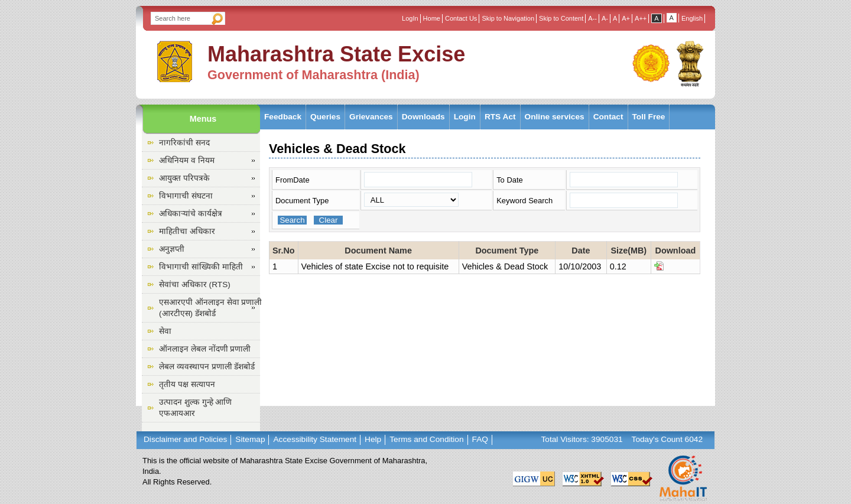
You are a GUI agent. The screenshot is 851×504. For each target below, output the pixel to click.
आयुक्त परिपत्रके (184, 178)
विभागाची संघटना (186, 196)
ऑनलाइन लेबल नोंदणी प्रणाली (205, 349)
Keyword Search (524, 201)
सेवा (165, 331)
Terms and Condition (426, 439)
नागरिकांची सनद (184, 143)
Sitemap (250, 439)
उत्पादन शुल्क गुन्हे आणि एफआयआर (195, 408)
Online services (555, 117)
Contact (608, 117)
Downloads (423, 117)
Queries (325, 117)
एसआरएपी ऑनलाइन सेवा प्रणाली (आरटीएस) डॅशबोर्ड (210, 308)
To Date (510, 180)
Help (373, 439)
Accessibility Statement (315, 439)
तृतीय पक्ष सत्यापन (187, 384)
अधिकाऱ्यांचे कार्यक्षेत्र (191, 214)
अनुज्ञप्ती (172, 249)
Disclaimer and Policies (185, 439)
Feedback (283, 117)
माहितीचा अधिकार (187, 231)
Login (465, 117)
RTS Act (500, 117)
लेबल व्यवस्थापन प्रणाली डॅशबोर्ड (207, 367)
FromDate (293, 180)
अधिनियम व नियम (187, 160)
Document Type (302, 201)
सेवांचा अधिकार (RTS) (195, 284)
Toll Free (649, 117)
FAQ (480, 439)
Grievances (371, 117)
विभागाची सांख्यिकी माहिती (201, 267)
